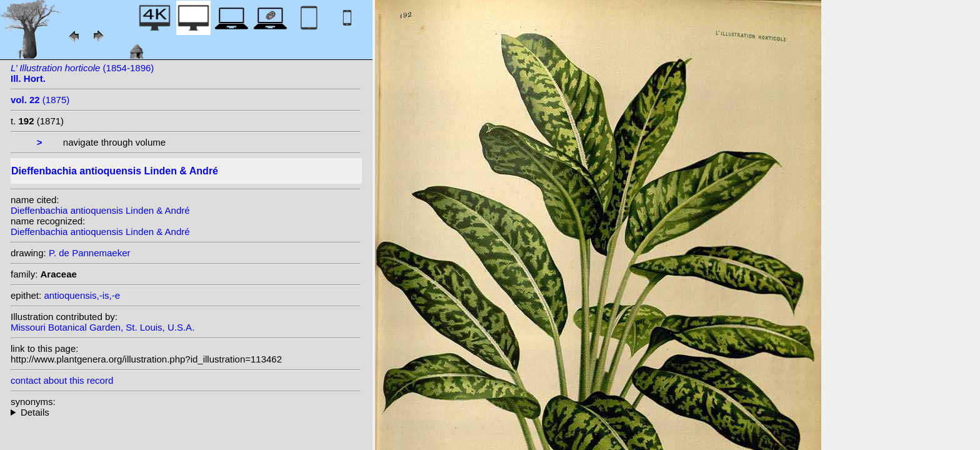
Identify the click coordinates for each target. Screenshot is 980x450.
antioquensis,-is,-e (82, 295)
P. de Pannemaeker (90, 253)
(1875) (40, 100)
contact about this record (62, 380)
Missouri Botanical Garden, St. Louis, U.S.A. (102, 327)
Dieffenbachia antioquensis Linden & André (100, 210)
